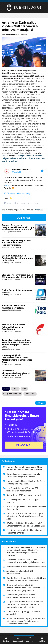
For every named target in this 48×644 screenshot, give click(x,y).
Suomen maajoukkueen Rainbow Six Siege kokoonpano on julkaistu (18, 258)
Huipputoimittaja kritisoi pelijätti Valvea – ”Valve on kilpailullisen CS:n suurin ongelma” (23, 158)
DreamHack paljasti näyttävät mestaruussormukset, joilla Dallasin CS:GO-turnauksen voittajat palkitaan (26, 588)
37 (16, 203)
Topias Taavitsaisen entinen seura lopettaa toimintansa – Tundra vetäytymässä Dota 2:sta (16, 343)
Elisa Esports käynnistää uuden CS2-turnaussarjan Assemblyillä (18, 276)
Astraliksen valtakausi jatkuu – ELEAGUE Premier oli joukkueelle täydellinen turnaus (26, 561)
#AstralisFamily (24, 193)
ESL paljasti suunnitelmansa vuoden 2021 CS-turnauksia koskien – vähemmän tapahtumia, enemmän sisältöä (25, 604)
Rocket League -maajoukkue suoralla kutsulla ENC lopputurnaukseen (16, 243)
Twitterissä (38, 210)
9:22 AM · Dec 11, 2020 (29, 203)
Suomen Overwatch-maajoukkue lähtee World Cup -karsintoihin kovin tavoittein (18, 227)
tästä (4, 156)
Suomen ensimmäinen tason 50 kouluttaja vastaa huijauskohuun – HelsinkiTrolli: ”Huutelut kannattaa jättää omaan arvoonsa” (26, 551)
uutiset (5, 232)
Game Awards (30, 394)
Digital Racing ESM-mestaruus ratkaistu (17, 291)
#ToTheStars (9, 193)
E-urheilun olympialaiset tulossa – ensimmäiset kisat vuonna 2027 (22, 596)
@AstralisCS (16, 172)
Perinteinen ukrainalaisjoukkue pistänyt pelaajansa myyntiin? (16, 373)
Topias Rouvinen (8, 34)
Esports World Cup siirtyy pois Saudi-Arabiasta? (23, 613)
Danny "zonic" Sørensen (12, 394)
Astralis (15, 389)
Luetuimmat (10, 541)
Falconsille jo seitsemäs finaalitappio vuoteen (14, 307)
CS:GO (24, 389)
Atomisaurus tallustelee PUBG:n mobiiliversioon (21, 572)
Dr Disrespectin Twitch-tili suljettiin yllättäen (26, 567)
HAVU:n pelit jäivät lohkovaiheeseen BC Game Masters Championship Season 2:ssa (17, 359)
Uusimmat (9, 461)
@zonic (8, 185)
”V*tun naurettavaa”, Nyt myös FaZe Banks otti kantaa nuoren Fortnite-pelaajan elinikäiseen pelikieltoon (26, 621)
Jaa (41, 403)
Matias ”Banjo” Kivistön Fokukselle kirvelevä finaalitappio (14, 327)
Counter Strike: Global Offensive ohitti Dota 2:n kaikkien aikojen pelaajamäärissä (26, 579)
